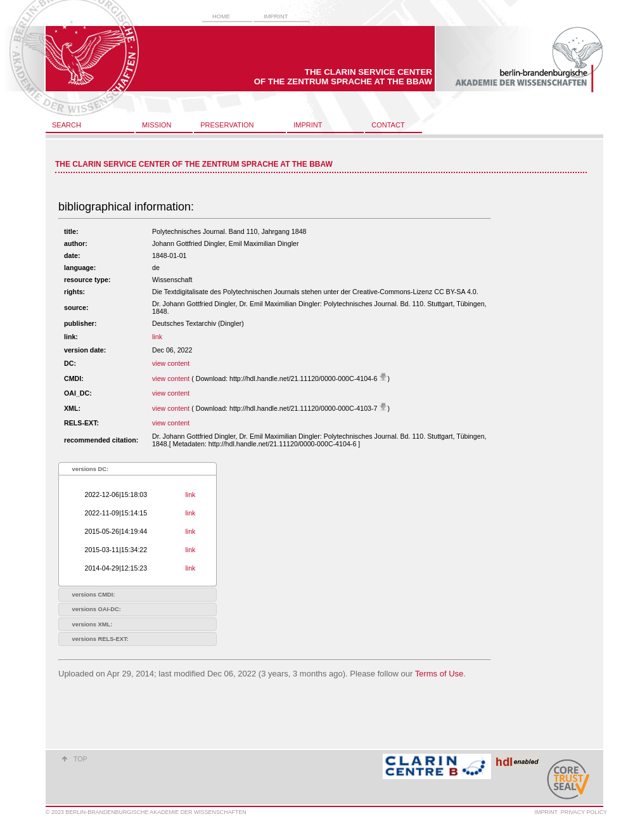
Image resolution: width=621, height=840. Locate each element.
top (80, 759)
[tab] (138, 469)
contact (388, 125)
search (67, 125)
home (221, 16)
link (157, 337)
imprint (276, 16)
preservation (227, 125)
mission (157, 125)
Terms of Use (439, 674)
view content (171, 363)
